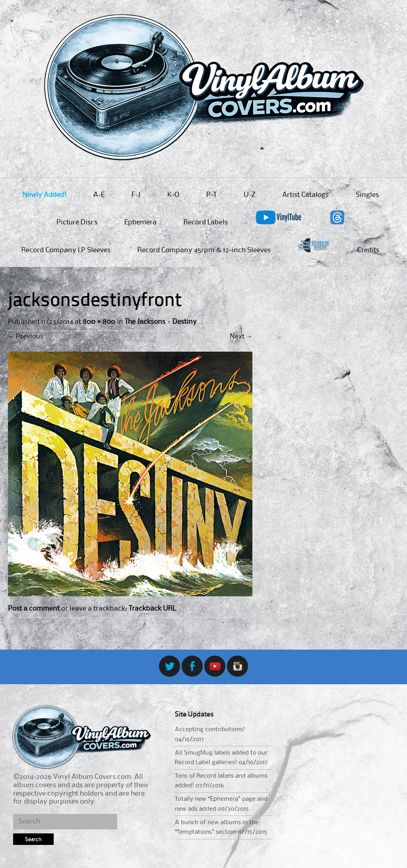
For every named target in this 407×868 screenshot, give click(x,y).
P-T (211, 195)
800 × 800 (99, 322)
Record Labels (206, 222)
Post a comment (34, 609)
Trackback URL (152, 609)
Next (241, 337)
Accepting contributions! (210, 730)
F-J (136, 195)
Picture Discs (77, 222)
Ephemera (141, 222)
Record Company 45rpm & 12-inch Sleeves (204, 250)
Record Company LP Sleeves (66, 250)
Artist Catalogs (305, 195)
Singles (367, 195)
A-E (99, 195)
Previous (26, 337)
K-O (173, 195)
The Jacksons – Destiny (161, 322)
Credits (368, 250)
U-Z (249, 195)
